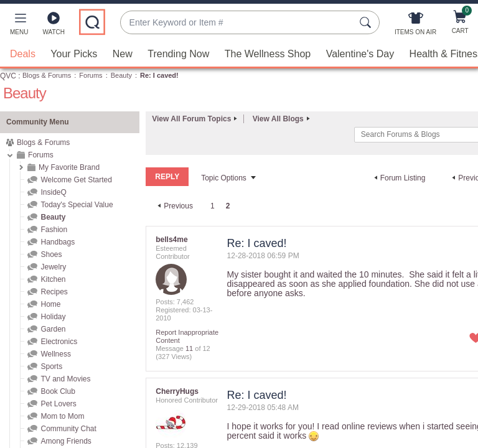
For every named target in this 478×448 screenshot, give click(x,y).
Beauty (121, 75)
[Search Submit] (367, 22)
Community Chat (68, 429)
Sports (51, 366)
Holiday (53, 317)
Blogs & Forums (47, 75)
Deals (23, 54)
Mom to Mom (62, 416)
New (123, 54)
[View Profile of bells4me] (171, 240)
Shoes (51, 254)
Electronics (59, 342)
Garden (53, 329)
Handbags (58, 242)
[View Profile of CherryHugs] (177, 391)
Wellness (55, 354)
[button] (19, 26)
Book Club (58, 391)
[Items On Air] (415, 26)
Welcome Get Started (76, 180)
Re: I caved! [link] (159, 75)
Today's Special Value (77, 205)
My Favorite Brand (69, 167)
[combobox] (238, 23)
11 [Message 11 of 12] (189, 348)
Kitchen (53, 279)
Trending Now (178, 54)
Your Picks (74, 54)
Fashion (54, 230)
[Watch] (54, 26)
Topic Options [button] (224, 178)
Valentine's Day (360, 54)
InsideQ (53, 192)
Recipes (54, 292)
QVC (8, 76)
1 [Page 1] (213, 206)
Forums (91, 75)
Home (50, 304)
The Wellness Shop (268, 54)
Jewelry (53, 267)
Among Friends (66, 441)
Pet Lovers (58, 404)
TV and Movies (65, 379)
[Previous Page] (174, 206)
